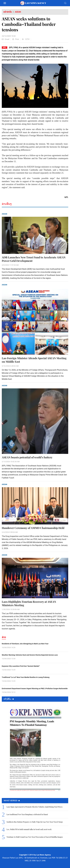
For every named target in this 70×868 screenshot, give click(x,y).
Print (16, 39)
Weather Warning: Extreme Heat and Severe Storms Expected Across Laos (30, 655)
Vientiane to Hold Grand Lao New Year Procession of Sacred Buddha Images (35, 837)
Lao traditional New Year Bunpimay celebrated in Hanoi (27, 814)
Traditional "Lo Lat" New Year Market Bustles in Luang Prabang (26, 677)
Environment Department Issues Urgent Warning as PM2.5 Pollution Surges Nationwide (35, 689)
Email (6, 39)
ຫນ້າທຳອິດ (8, 12)
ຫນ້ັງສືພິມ (9, 699)
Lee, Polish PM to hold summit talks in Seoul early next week (29, 829)
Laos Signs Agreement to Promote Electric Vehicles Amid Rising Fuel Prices (35, 807)
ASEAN (18, 12)
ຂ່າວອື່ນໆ (7, 204)
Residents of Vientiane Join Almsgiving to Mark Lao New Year (25, 644)
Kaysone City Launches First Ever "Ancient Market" (21, 666)
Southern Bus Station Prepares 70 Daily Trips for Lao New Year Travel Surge (35, 822)
